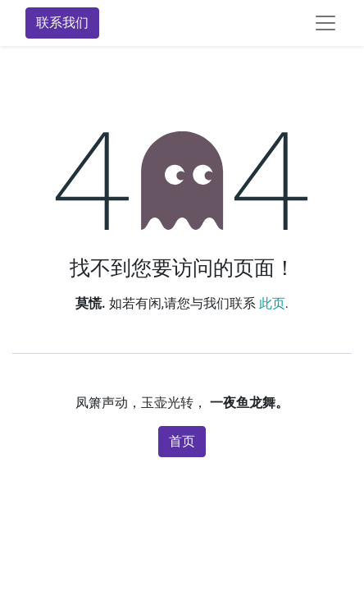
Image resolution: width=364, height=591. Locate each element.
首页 (182, 441)
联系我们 (62, 23)
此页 (272, 303)
